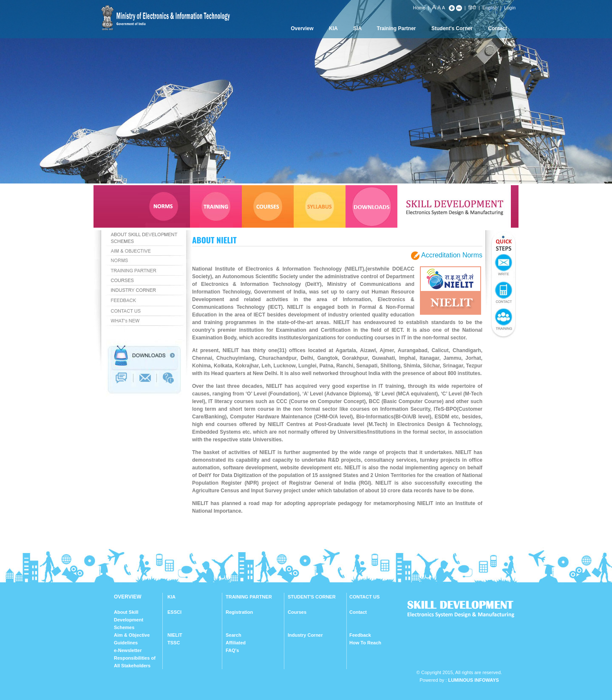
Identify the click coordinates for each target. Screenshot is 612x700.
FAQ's (232, 650)
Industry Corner (305, 635)
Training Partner (397, 28)
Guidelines (126, 643)
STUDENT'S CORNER (312, 597)
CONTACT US (364, 597)
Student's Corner (452, 28)
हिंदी (472, 8)
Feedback (360, 635)
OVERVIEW (127, 597)
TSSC (174, 643)
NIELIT (175, 635)
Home (419, 8)
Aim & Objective (132, 635)
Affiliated (236, 643)
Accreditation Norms (452, 255)
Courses (297, 612)
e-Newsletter (128, 650)
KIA (333, 28)
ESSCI (174, 612)
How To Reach (365, 643)
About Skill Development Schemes (129, 620)
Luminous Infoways (473, 680)
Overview (302, 28)
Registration (239, 612)
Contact (497, 28)
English (490, 8)
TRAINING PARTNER (249, 597)
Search (234, 635)
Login (510, 8)
